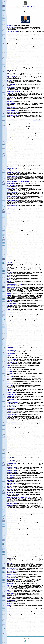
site (13, 43)
